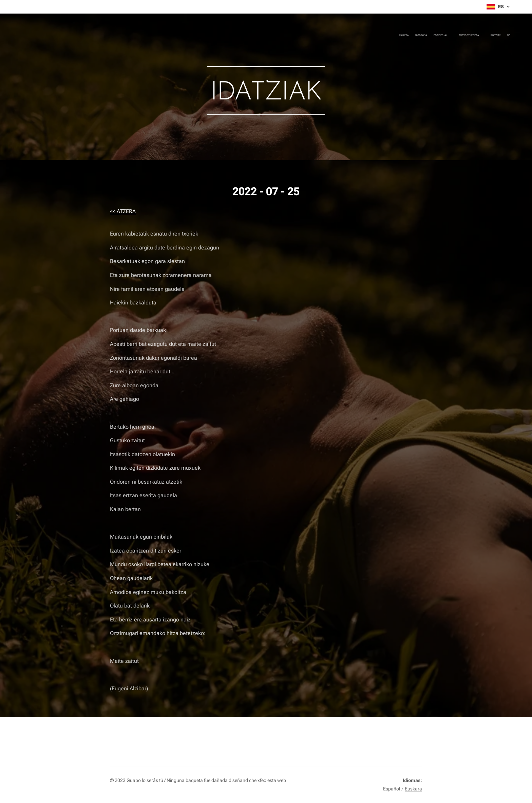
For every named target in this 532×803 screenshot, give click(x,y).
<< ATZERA (123, 211)
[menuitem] (467, 36)
